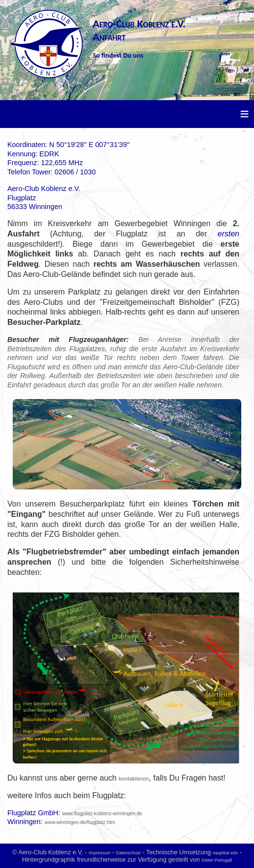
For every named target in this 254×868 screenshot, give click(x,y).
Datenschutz (128, 853)
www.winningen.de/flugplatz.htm (80, 822)
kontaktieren (134, 779)
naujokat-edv (225, 853)
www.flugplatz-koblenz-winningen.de (102, 814)
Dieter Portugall (217, 860)
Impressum (100, 853)
